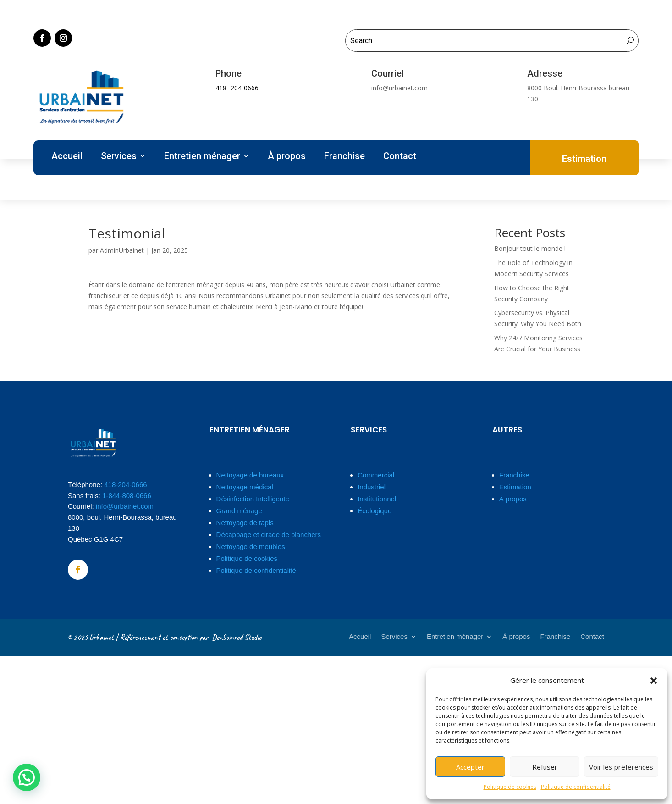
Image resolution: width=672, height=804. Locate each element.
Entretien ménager (202, 157)
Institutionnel (377, 499)
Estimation (515, 487)
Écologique (375, 511)
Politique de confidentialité (576, 787)
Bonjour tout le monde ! (530, 248)
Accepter (470, 767)
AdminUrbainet (122, 250)
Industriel (372, 487)
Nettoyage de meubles (251, 546)
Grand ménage (239, 511)
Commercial (376, 475)
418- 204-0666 (237, 88)
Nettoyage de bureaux (250, 475)
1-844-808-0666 (127, 496)
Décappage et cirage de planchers (269, 535)
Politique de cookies (510, 787)
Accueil (67, 157)
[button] (654, 681)
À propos (287, 157)
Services (119, 157)
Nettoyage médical (245, 487)
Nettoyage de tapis (245, 523)
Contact (400, 157)
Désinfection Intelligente (253, 499)
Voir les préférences (621, 767)
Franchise (344, 157)
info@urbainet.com (125, 506)
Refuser (545, 767)
